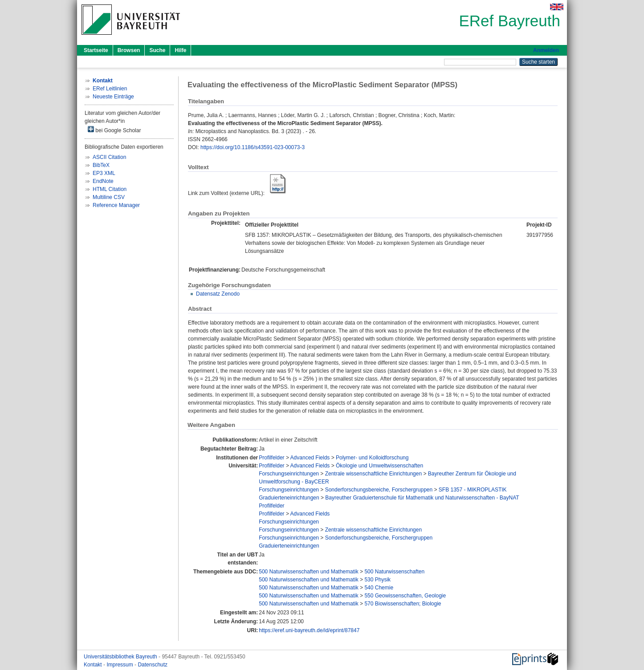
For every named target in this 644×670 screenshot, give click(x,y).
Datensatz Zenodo (218, 294)
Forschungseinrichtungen (289, 474)
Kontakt (94, 665)
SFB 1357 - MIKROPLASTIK (473, 490)
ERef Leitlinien (110, 89)
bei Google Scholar (114, 130)
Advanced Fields (310, 458)
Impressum (120, 665)
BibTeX (101, 165)
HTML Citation (110, 189)
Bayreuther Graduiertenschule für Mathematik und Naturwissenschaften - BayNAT (422, 498)
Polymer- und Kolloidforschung (372, 458)
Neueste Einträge (113, 97)
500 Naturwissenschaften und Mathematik (308, 572)
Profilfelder (271, 458)
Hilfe (180, 50)
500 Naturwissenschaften (394, 572)
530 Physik (377, 580)
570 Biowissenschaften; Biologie (403, 604)
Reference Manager (116, 205)
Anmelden (546, 50)
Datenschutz (153, 665)
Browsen (129, 50)
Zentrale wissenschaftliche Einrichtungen (373, 474)
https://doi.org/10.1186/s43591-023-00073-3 (253, 147)
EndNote (103, 181)
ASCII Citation (109, 157)
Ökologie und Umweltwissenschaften (379, 466)
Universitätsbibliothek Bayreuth (121, 657)
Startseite (96, 50)
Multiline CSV (109, 197)
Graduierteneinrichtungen (289, 498)
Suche (157, 50)
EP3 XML (104, 173)
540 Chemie (379, 588)
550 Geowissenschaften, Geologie (405, 596)
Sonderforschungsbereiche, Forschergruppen (379, 490)
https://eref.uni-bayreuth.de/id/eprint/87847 (309, 630)
